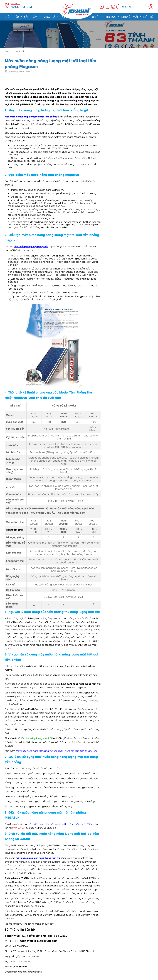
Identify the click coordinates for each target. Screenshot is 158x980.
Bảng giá (49, 17)
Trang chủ (9, 51)
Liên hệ (148, 17)
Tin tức (111, 17)
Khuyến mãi (130, 17)
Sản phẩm (31, 17)
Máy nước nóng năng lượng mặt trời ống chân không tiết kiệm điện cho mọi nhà (57, 751)
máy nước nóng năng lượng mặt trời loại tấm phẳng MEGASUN (60, 824)
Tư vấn (95, 17)
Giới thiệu (12, 17)
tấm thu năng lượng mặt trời (36, 738)
